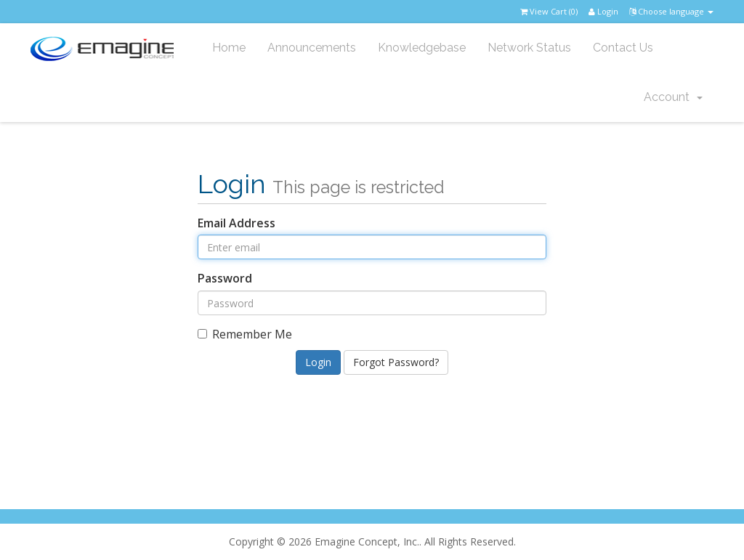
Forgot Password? (396, 362)
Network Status (529, 48)
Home (229, 48)
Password (225, 278)
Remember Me (245, 334)
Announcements (312, 48)
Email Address (236, 223)
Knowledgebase (422, 48)
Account (673, 97)
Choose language (671, 11)
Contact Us (623, 48)
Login (603, 11)
